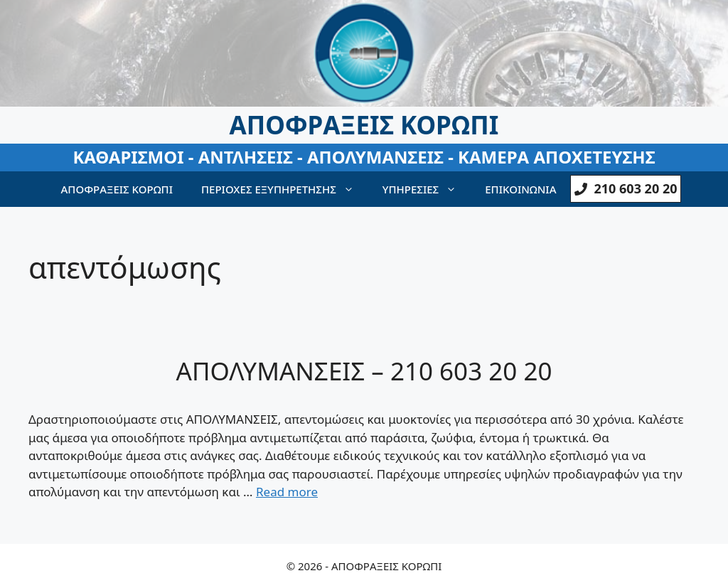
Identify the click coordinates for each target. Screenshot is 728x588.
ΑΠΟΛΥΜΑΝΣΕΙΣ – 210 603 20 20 (364, 371)
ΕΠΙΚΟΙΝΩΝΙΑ (520, 189)
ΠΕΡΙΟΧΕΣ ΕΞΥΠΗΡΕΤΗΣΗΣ (285, 189)
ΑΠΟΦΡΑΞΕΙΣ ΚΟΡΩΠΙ (117, 189)
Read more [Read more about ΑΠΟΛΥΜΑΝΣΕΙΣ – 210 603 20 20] (287, 492)
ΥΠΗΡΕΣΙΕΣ (427, 189)
